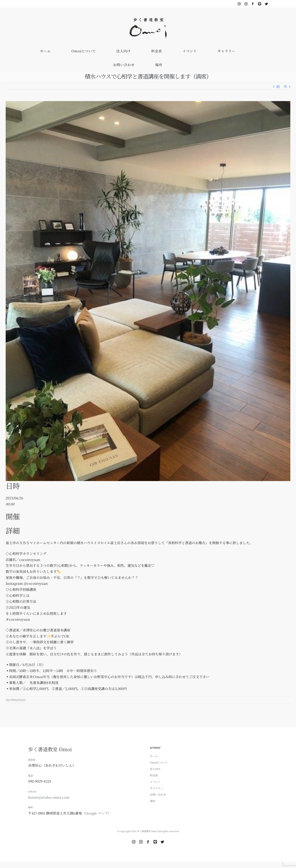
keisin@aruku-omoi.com (49, 797)
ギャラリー (156, 788)
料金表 (154, 775)
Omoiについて (159, 762)
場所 (153, 801)
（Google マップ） (97, 813)
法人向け (155, 769)
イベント (155, 782)
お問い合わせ (158, 795)
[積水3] (148, 291)
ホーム (154, 756)
